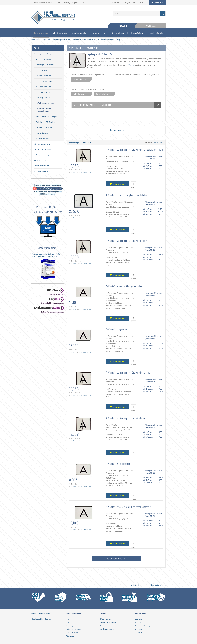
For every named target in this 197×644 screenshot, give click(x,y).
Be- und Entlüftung (43, 76)
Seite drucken (139, 585)
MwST (75, 172)
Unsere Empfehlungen (41, 613)
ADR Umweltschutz (43, 87)
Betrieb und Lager (118, 33)
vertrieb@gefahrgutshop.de (72, 2)
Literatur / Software (137, 33)
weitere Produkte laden (115, 558)
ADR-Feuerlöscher (43, 70)
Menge (133, 187)
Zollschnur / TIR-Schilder (45, 122)
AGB (68, 622)
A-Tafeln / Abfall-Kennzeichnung (44, 110)
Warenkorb (159, 2)
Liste (150, 143)
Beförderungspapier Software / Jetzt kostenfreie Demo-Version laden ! (46, 255)
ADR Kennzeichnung (60, 33)
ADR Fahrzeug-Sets (43, 59)
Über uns (138, 619)
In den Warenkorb (119, 184)
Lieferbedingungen (74, 629)
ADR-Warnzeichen (43, 92)
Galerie (160, 143)
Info (68, 619)
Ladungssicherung (99, 33)
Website (131, 65)
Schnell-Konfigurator (156, 33)
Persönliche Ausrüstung (79, 33)
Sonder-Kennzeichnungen (46, 116)
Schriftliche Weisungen (45, 138)
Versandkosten (86, 172)
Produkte (123, 26)
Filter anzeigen (115, 130)
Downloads (105, 626)
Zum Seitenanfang (158, 585)
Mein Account (106, 619)
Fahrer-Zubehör (42, 133)
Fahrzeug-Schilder (43, 98)
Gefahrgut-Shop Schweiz (41, 619)
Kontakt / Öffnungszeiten (145, 626)
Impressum (139, 629)
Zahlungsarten (72, 626)
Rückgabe (70, 636)
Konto (143, 2)
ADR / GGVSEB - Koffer (45, 81)
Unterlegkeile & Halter (45, 65)
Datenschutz (140, 633)
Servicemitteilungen (108, 622)
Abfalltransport (81, 94)
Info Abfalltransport (81, 79)
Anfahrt (117, 2)
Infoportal (150, 26)
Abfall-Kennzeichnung (45, 103)
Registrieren (130, 2)
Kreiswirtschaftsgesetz (103, 94)
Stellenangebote (107, 629)
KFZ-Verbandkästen (44, 127)
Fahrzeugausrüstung (41, 33)
